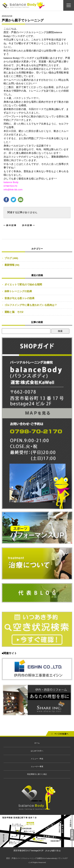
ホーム (37, 743)
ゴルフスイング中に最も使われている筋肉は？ (31, 305)
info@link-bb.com (13, 190)
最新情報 (9, 265)
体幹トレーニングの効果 (18, 291)
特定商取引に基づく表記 (37, 774)
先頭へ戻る (60, 735)
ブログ (8, 258)
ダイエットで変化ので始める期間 (23, 284)
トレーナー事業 (37, 766)
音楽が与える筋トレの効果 (19, 298)
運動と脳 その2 (14, 312)
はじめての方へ (37, 751)
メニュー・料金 (37, 759)
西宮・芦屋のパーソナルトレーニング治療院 (24, 858)
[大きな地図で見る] (53, 851)
